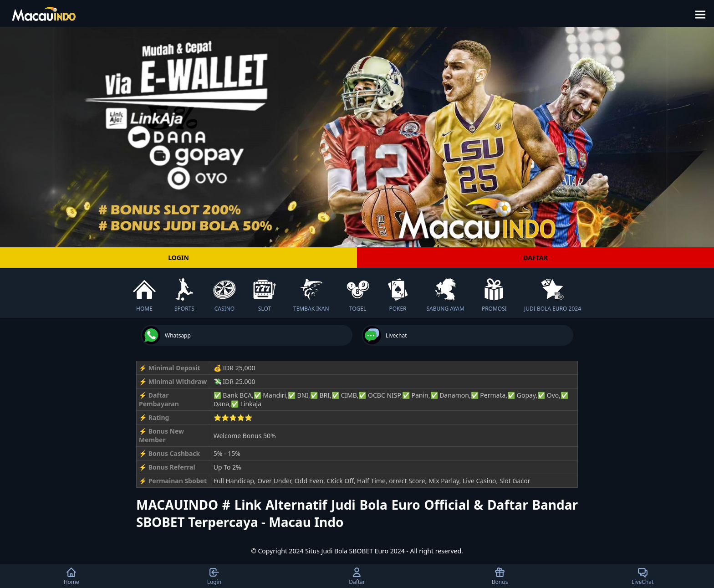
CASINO (224, 295)
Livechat (385, 335)
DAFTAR (535, 258)
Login (214, 576)
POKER (398, 295)
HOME (144, 295)
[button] (703, 13)
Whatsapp (166, 335)
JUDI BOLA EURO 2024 (553, 295)
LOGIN (178, 258)
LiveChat (643, 576)
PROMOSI (494, 295)
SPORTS (184, 295)
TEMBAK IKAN (311, 295)
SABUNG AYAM (446, 295)
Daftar (357, 576)
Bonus (500, 576)
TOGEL (358, 295)
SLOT (265, 295)
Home (71, 576)
